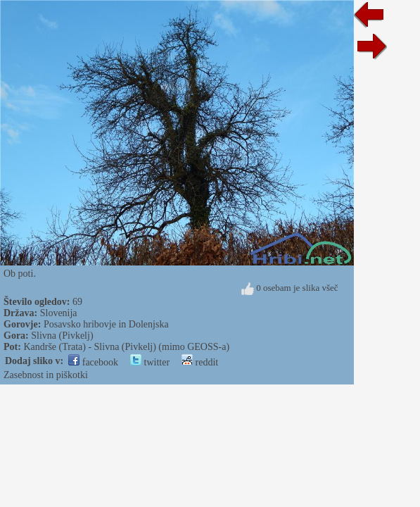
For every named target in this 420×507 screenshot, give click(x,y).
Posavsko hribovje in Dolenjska (106, 324)
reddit (200, 362)
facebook (93, 362)
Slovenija (59, 313)
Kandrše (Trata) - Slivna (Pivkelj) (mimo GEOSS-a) (126, 347)
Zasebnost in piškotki (46, 375)
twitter (150, 362)
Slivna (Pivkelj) (62, 336)
